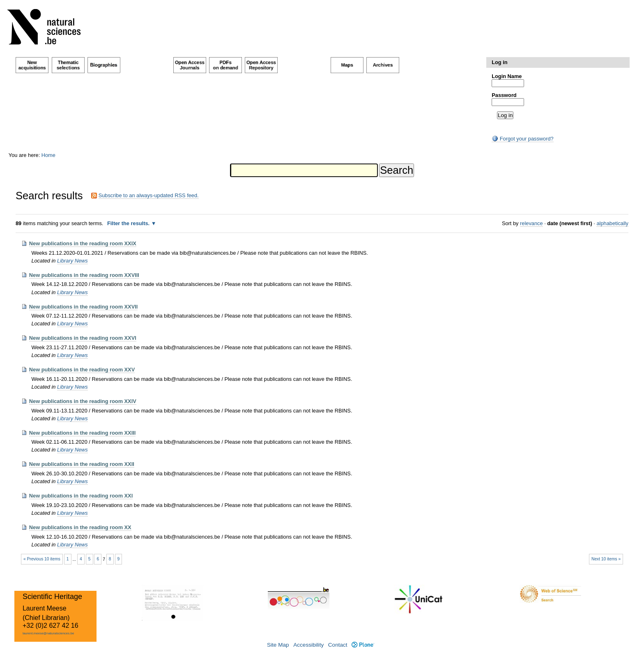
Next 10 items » (606, 559)
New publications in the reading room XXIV (83, 401)
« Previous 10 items (42, 559)
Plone (363, 645)
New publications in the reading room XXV (82, 370)
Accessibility (308, 645)
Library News (72, 261)
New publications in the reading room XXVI (83, 338)
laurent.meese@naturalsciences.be (48, 633)
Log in (499, 62)
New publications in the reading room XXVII (84, 307)
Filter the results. (129, 223)
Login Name (507, 76)
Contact (338, 645)
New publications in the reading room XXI (81, 496)
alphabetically (612, 223)
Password (504, 95)
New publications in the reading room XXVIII (84, 275)
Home (48, 155)
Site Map (278, 645)
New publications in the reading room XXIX (83, 243)
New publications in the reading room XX (80, 527)
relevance (531, 223)
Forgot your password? (522, 139)
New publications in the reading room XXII (82, 464)
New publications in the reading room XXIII (83, 433)
